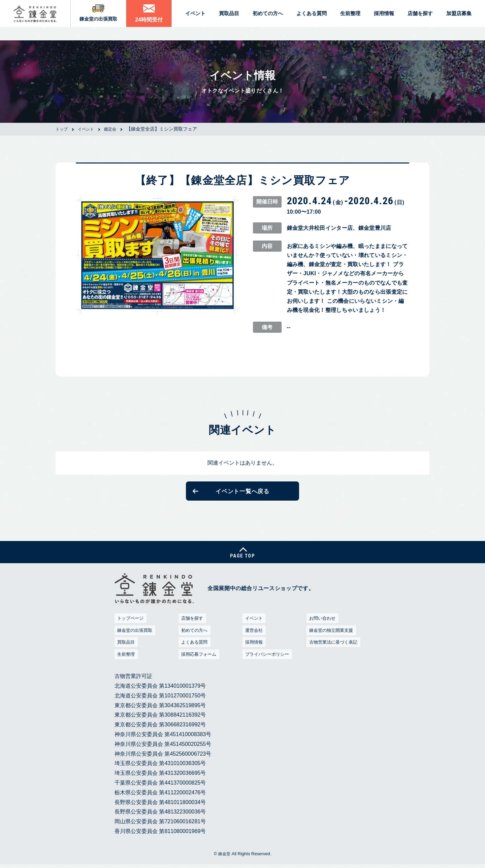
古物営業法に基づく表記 (334, 649)
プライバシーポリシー (268, 661)
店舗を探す (191, 625)
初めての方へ (194, 637)
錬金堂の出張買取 (101, 22)
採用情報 (253, 649)
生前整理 (125, 661)
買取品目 (125, 649)
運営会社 (253, 637)
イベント (253, 625)
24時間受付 (152, 22)
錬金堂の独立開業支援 (332, 637)
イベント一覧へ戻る (242, 493)
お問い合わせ (322, 625)
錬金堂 (224, 861)
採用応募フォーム (199, 661)
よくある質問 (194, 649)
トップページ (130, 625)
